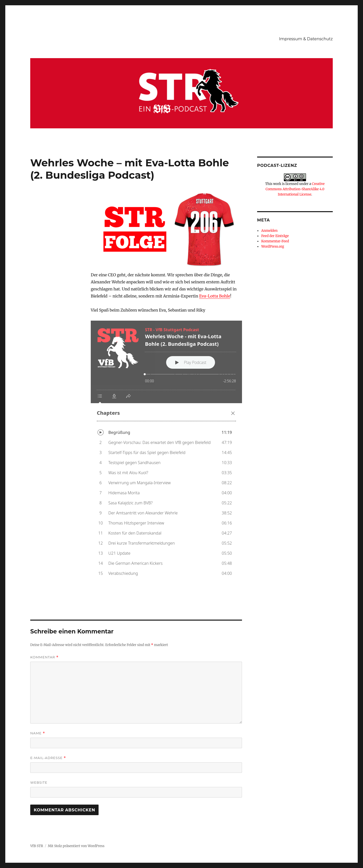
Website (39, 782)
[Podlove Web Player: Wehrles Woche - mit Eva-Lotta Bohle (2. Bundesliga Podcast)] (166, 452)
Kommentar (44, 657)
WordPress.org (273, 247)
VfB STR (37, 846)
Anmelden (269, 231)
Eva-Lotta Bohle (215, 296)
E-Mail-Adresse (48, 758)
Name (38, 733)
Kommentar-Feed (275, 241)
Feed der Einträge (275, 236)
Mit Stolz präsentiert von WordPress (76, 846)
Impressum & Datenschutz (306, 39)
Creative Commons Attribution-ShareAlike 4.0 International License (295, 189)
